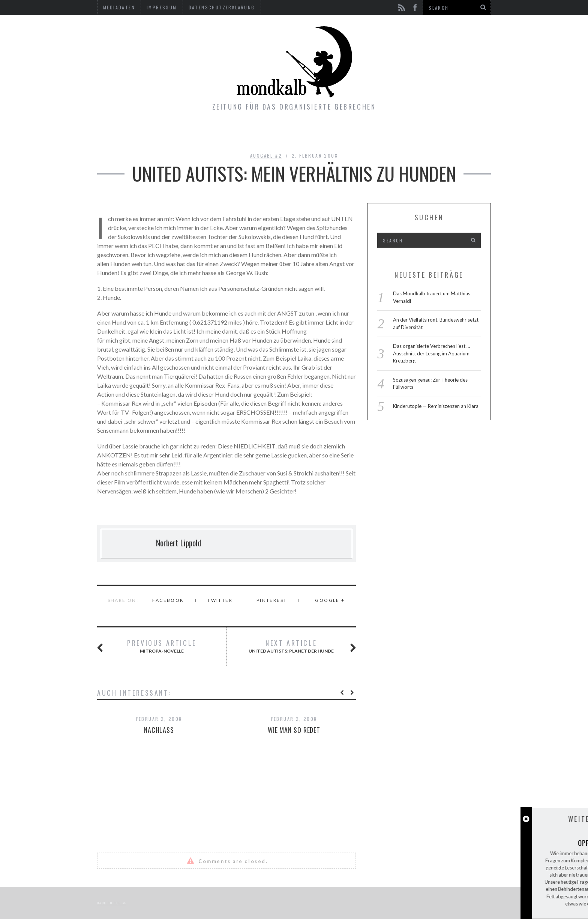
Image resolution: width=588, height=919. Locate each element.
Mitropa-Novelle (156, 647)
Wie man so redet (294, 730)
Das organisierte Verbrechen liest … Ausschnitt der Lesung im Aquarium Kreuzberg (431, 353)
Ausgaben (247, 133)
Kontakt (344, 133)
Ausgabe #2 (266, 156)
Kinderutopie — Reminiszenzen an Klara (436, 406)
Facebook (168, 600)
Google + (330, 600)
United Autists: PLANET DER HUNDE (293, 647)
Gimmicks (297, 133)
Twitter (220, 600)
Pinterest (272, 600)
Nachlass (159, 730)
